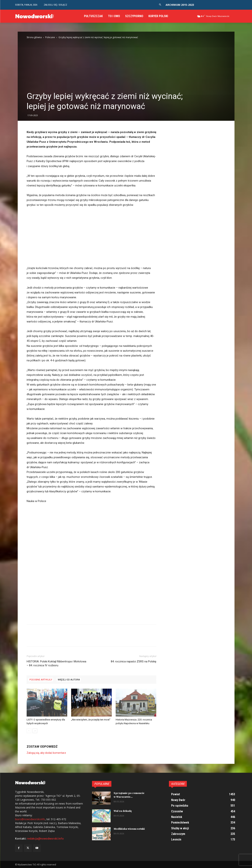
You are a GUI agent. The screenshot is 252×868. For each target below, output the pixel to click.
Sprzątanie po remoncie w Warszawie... (129, 795)
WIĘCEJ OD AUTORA (69, 680)
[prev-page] (29, 731)
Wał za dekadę (123, 811)
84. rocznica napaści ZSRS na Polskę (134, 661)
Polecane (50, 37)
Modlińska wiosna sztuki (129, 829)
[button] (160, 5)
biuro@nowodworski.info (30, 819)
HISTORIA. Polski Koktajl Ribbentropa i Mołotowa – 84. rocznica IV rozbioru (56, 663)
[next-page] (35, 731)
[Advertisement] (126, 63)
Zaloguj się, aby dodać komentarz (46, 753)
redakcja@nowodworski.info (45, 839)
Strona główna (34, 37)
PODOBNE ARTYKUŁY (41, 680)
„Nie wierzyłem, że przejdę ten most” (91, 720)
